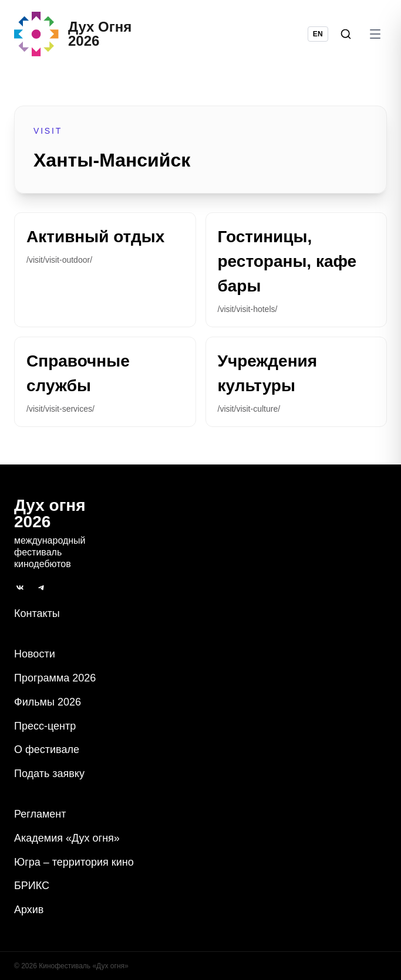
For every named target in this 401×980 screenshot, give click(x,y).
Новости (35, 654)
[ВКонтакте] (20, 588)
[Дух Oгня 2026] (73, 34)
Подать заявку (49, 774)
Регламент (40, 814)
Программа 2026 (55, 678)
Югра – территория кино (74, 862)
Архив (29, 910)
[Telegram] (41, 588)
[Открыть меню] (375, 34)
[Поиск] (346, 34)
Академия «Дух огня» (67, 838)
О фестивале (47, 750)
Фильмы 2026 (48, 702)
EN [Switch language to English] (318, 34)
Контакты (37, 613)
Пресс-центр (45, 726)
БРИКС (32, 886)
